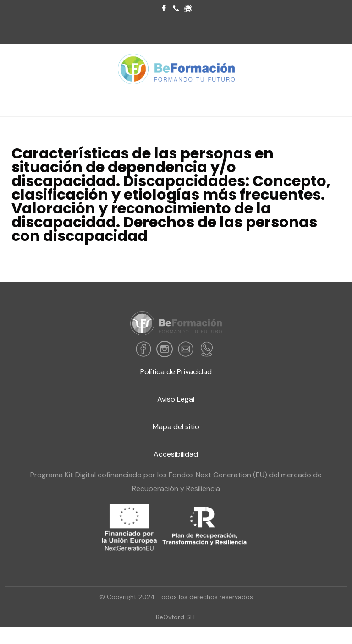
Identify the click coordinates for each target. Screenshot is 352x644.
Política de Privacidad (176, 372)
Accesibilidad (176, 454)
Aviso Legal (176, 399)
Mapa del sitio (176, 427)
